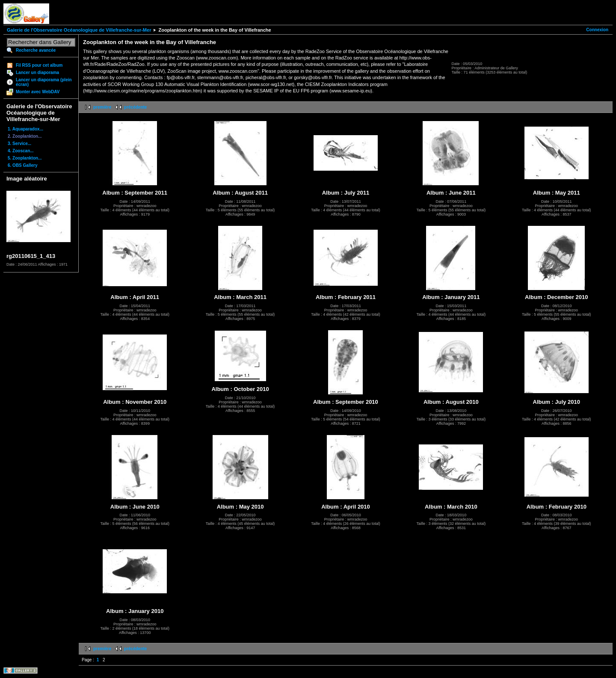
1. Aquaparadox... (25, 129)
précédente (135, 107)
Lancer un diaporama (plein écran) (44, 82)
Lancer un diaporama (37, 73)
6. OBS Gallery (22, 165)
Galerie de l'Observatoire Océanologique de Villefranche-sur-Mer (79, 30)
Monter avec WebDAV (38, 92)
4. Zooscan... (21, 151)
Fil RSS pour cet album (39, 65)
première (102, 107)
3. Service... (19, 144)
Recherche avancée (36, 50)
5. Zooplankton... (25, 158)
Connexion (597, 30)
